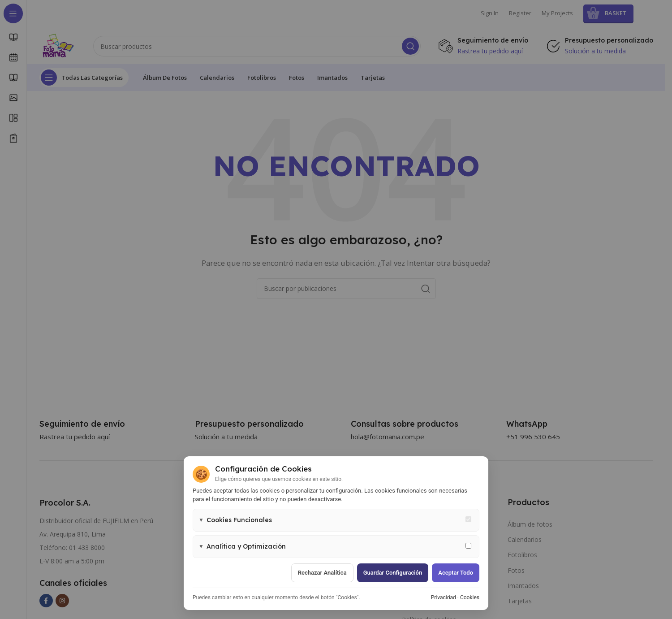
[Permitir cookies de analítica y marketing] (468, 546)
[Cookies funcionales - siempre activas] (468, 519)
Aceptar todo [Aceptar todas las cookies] (456, 573)
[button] (336, 520)
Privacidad (444, 597)
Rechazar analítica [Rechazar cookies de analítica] (322, 573)
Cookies (470, 597)
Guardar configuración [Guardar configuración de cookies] (393, 573)
